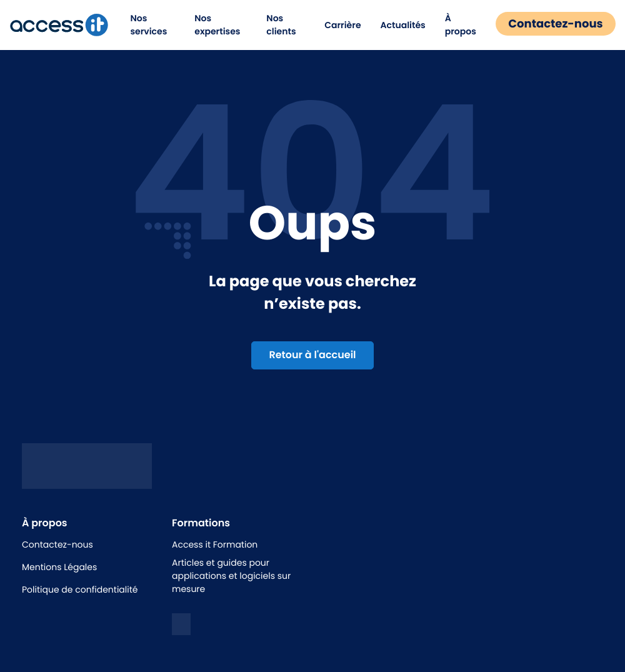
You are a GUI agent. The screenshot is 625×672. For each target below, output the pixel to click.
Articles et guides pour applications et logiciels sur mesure (231, 576)
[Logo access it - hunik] (87, 479)
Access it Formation (215, 544)
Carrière (336, 25)
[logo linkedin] (181, 624)
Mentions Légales (59, 567)
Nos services (156, 25)
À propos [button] (454, 25)
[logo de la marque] (66, 25)
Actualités (396, 25)
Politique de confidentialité (80, 589)
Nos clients (278, 25)
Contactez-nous (548, 24)
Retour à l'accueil (312, 355)
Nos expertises (220, 25)
